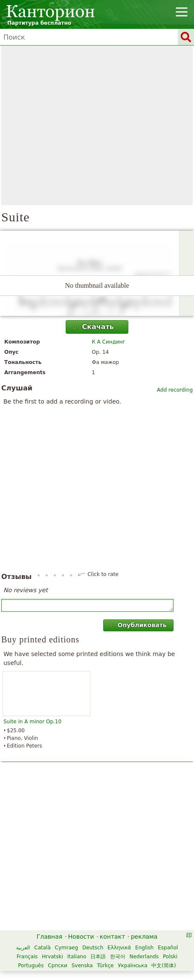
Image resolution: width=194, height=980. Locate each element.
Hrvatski (52, 957)
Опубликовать (137, 625)
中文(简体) (164, 966)
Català (42, 948)
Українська (133, 966)
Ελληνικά (119, 948)
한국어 (118, 957)
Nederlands (144, 957)
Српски (58, 966)
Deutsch (93, 948)
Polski (170, 957)
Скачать (93, 327)
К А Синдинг (109, 342)
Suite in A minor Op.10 (32, 722)
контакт (113, 937)
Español (168, 948)
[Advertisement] (80, 125)
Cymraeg (67, 948)
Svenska (82, 966)
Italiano (77, 957)
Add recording (175, 390)
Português (31, 966)
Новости (81, 937)
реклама (144, 937)
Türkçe (106, 966)
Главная (49, 937)
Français (27, 957)
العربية (23, 948)
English (144, 948)
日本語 (98, 957)
